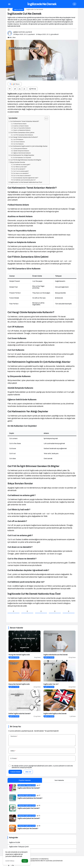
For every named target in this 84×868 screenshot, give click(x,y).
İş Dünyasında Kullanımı (20, 149)
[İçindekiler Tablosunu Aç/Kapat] (45, 118)
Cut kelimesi (13, 192)
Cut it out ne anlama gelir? (21, 171)
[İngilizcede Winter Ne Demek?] (42, 788)
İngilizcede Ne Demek (42, 4)
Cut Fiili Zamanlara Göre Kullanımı (23, 135)
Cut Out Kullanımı (18, 144)
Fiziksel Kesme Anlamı (20, 124)
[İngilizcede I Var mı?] (60, 674)
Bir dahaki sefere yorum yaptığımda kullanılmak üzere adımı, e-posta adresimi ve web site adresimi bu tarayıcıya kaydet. (42, 767)
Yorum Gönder (15, 772)
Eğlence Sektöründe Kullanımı (22, 153)
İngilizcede (12, 94)
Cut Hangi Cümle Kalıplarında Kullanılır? (24, 137)
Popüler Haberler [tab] (25, 780)
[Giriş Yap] (74, 4)
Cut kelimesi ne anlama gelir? (22, 165)
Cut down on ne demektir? (21, 173)
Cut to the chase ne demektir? (22, 176)
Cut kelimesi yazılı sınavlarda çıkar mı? (24, 180)
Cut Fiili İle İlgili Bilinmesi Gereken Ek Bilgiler (26, 160)
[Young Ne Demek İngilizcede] (24, 645)
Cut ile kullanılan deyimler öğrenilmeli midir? (26, 178)
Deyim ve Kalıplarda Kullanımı (22, 130)
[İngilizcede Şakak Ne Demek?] (42, 818)
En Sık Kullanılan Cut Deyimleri (22, 158)
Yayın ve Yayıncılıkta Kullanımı (22, 128)
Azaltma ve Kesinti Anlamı (21, 126)
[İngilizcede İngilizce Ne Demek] (60, 703)
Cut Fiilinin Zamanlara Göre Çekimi (22, 133)
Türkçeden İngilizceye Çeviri (19, 851)
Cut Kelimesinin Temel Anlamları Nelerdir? (25, 121)
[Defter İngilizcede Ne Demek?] (24, 703)
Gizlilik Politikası (10, 861)
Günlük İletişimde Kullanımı (21, 151)
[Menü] (9, 4)
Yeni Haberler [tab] (59, 780)
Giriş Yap (28, 772)
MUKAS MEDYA (40, 861)
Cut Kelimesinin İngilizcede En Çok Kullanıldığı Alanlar (29, 146)
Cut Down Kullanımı (19, 142)
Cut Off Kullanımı (18, 140)
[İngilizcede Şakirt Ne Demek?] (42, 808)
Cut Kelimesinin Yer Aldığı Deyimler (22, 155)
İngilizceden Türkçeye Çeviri (19, 847)
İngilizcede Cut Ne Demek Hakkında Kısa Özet (26, 182)
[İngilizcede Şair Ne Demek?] (42, 828)
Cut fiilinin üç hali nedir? (20, 167)
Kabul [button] (25, 861)
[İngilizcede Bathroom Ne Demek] (60, 645)
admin (16, 32)
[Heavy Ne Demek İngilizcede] (24, 674)
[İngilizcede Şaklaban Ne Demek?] (42, 798)
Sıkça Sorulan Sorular (18, 162)
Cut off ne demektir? (19, 169)
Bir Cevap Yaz (15, 727)
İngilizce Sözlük (15, 842)
